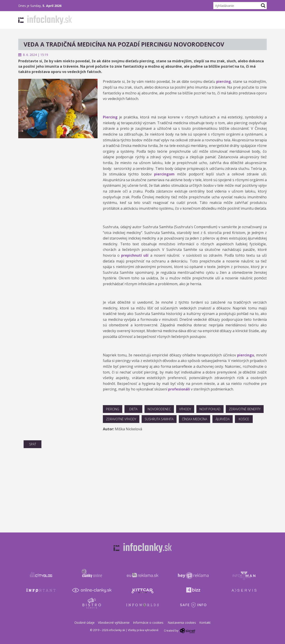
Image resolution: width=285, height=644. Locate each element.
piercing (224, 81)
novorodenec (159, 409)
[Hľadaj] (263, 6)
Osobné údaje (84, 623)
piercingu (246, 355)
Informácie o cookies (148, 623)
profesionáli (179, 389)
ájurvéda (223, 419)
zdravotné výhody (121, 419)
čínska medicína (194, 419)
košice (244, 419)
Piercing (110, 117)
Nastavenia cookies (182, 623)
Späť (33, 444)
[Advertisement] (58, 169)
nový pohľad (210, 409)
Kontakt (205, 623)
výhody (185, 409)
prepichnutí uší (135, 255)
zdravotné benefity (245, 409)
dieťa (133, 409)
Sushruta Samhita (159, 419)
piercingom (164, 174)
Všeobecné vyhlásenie (114, 623)
